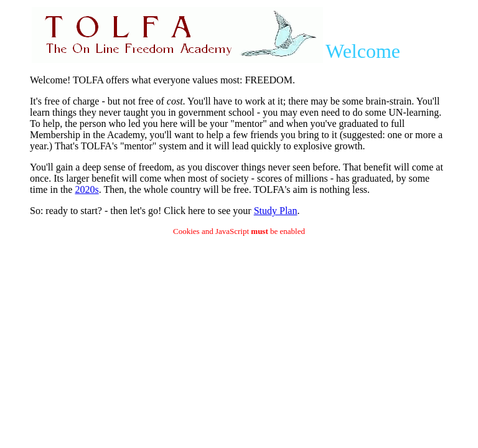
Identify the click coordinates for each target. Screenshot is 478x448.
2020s (87, 189)
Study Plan (276, 211)
